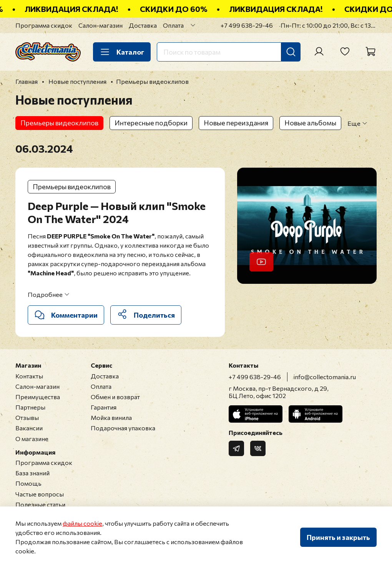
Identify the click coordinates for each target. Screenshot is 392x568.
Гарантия (104, 407)
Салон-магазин (100, 25)
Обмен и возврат (115, 397)
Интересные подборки (151, 123)
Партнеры (30, 407)
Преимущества (38, 397)
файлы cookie (82, 523)
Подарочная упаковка (123, 428)
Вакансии (29, 428)
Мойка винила (111, 417)
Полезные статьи (40, 504)
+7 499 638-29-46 (247, 25)
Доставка (143, 25)
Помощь (28, 483)
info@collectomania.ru (325, 377)
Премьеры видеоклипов (59, 123)
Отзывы (27, 417)
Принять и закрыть (338, 537)
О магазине (32, 439)
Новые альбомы (310, 123)
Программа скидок (44, 25)
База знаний (32, 473)
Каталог (122, 52)
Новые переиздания (236, 123)
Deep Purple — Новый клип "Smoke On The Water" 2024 (117, 212)
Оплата (173, 25)
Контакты (29, 376)
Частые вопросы (40, 494)
